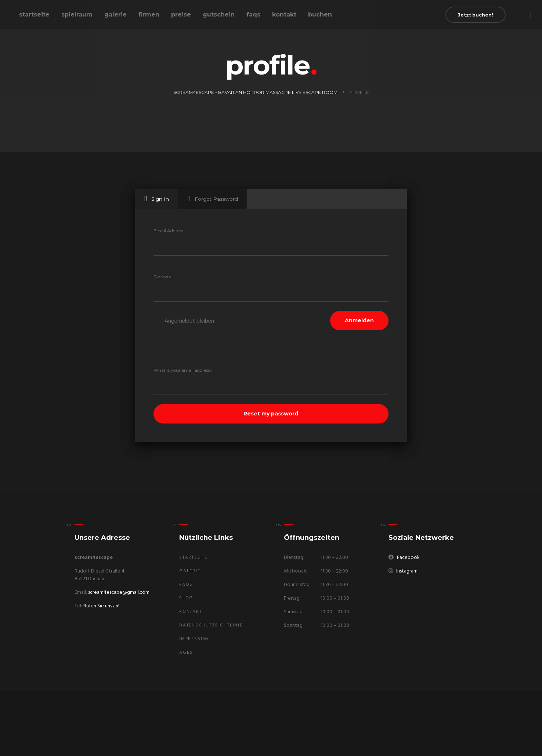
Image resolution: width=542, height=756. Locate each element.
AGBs (186, 653)
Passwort (163, 277)
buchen (320, 14)
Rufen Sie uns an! (101, 606)
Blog (186, 598)
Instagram (407, 571)
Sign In (157, 199)
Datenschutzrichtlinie (211, 625)
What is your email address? (183, 370)
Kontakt (284, 14)
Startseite (34, 14)
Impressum (194, 639)
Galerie (115, 14)
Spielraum (77, 14)
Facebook (408, 558)
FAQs (253, 14)
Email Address (168, 231)
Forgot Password (212, 199)
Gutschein (219, 14)
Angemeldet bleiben (189, 321)
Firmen (149, 14)
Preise (181, 14)
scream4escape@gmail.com (119, 593)
